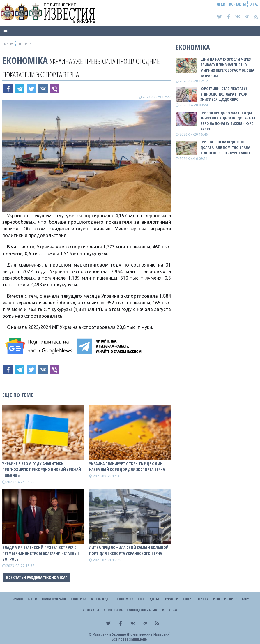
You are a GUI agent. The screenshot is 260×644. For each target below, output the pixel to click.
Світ (141, 599)
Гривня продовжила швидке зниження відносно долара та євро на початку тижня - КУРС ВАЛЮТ (228, 121)
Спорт (188, 599)
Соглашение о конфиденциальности (134, 610)
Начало (17, 599)
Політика (78, 599)
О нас (254, 4)
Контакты (237, 4)
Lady (245, 599)
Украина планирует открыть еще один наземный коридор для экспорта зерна (127, 466)
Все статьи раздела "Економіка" (37, 577)
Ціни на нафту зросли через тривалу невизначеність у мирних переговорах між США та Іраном (227, 67)
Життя (203, 599)
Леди (221, 4)
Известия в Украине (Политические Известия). (132, 634)
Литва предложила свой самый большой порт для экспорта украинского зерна (129, 550)
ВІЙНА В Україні (54, 599)
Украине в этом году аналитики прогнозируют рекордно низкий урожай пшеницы (42, 469)
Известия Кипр (225, 599)
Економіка (25, 60)
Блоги (32, 599)
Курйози (171, 599)
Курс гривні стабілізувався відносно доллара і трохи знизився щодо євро (224, 94)
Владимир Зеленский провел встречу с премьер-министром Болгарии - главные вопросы (41, 553)
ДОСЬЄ (154, 599)
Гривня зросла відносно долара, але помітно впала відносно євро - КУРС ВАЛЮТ (225, 147)
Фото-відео (101, 599)
